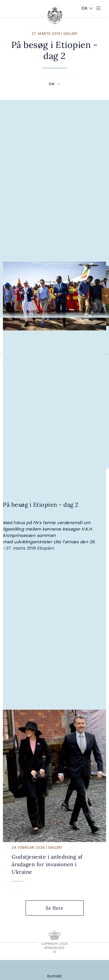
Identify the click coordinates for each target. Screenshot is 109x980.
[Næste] (105, 296)
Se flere (59, 908)
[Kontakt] (54, 976)
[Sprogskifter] (85, 8)
